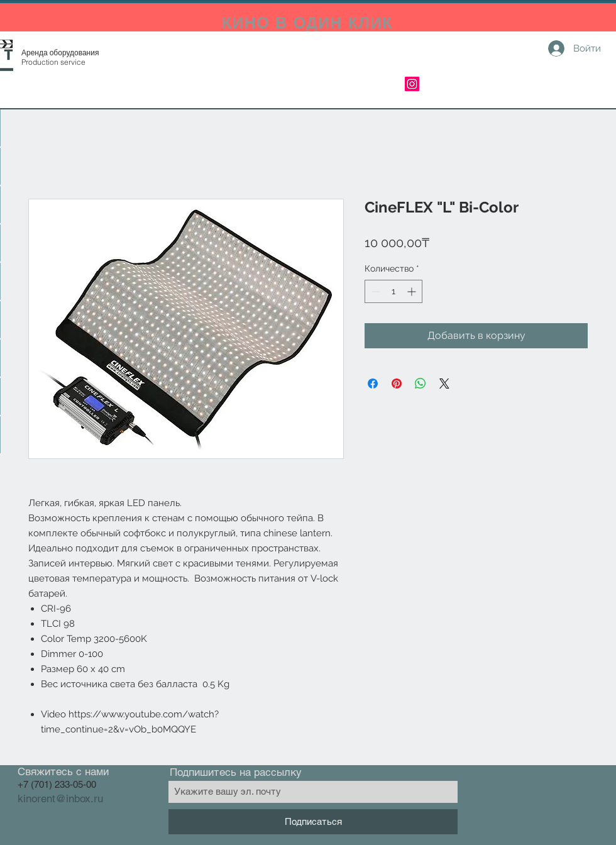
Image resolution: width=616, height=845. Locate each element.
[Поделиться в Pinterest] (397, 384)
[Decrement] (374, 291)
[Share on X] (444, 384)
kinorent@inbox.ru (60, 798)
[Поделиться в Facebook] (373, 384)
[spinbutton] (393, 291)
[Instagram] (412, 84)
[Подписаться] (313, 822)
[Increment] (413, 291)
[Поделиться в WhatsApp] (421, 384)
